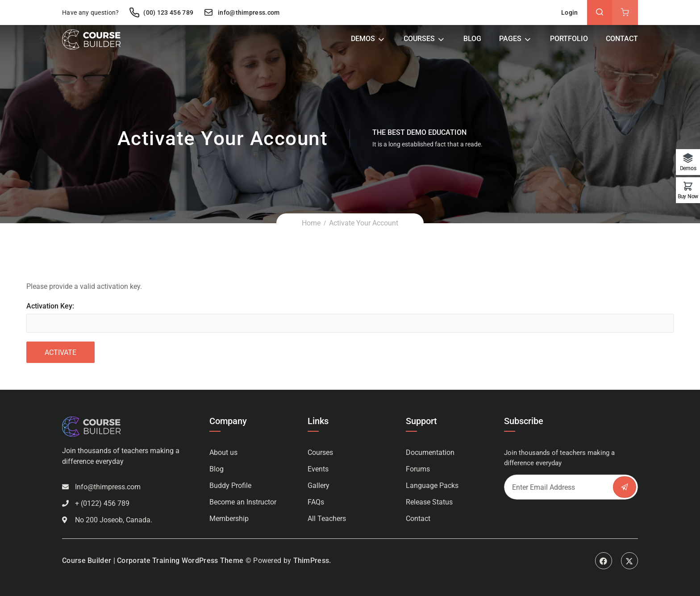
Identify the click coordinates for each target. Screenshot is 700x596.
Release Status (429, 502)
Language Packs (432, 486)
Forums (418, 469)
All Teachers (327, 519)
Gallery (319, 486)
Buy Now (688, 196)
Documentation (430, 452)
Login (570, 13)
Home (311, 223)
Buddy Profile (230, 486)
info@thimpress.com (241, 13)
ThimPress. (312, 561)
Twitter (629, 561)
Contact (622, 39)
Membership (229, 519)
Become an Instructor (243, 502)
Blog (472, 39)
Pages (510, 39)
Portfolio (569, 39)
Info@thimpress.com (108, 487)
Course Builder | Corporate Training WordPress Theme (153, 561)
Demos (363, 39)
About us (223, 452)
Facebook (604, 561)
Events (318, 469)
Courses (419, 39)
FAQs (316, 502)
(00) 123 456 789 (161, 13)
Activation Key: (50, 306)
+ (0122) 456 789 (102, 503)
